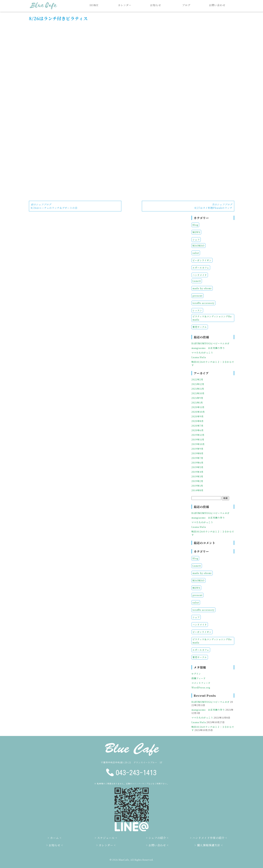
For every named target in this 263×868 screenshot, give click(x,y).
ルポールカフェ (201, 268)
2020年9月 (198, 416)
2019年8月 (197, 453)
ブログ (186, 5)
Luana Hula (199, 357)
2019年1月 (197, 486)
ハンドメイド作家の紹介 (209, 838)
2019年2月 (197, 481)
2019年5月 (197, 467)
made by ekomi (202, 288)
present (197, 296)
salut (196, 253)
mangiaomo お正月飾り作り (208, 348)
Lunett (197, 281)
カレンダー (125, 5)
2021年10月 (198, 393)
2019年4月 (197, 472)
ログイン (196, 674)
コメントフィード (201, 683)
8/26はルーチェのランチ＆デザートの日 (54, 206)
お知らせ (156, 5)
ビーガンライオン (202, 260)
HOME (94, 5)
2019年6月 (197, 463)
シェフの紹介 (157, 838)
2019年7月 (197, 458)
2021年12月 (198, 384)
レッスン (197, 310)
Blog (195, 225)
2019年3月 (197, 476)
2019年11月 (198, 439)
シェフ (196, 240)
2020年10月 (198, 412)
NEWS (196, 232)
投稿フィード (199, 678)
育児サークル (200, 327)
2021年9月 (197, 398)
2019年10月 (198, 444)
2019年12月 (198, 435)
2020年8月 (198, 421)
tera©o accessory (203, 303)
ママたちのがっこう (202, 353)
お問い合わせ (217, 5)
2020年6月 (198, 430)
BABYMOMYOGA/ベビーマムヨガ (210, 343)
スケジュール (106, 838)
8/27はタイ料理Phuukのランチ (213, 206)
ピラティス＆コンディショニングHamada (212, 318)
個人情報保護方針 (209, 845)
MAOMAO (198, 246)
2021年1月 (197, 403)
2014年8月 (197, 490)
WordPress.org (201, 687)
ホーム (54, 838)
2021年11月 (198, 389)
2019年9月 (197, 449)
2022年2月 (197, 379)
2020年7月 (197, 426)
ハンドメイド (200, 275)
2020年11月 (198, 407)
